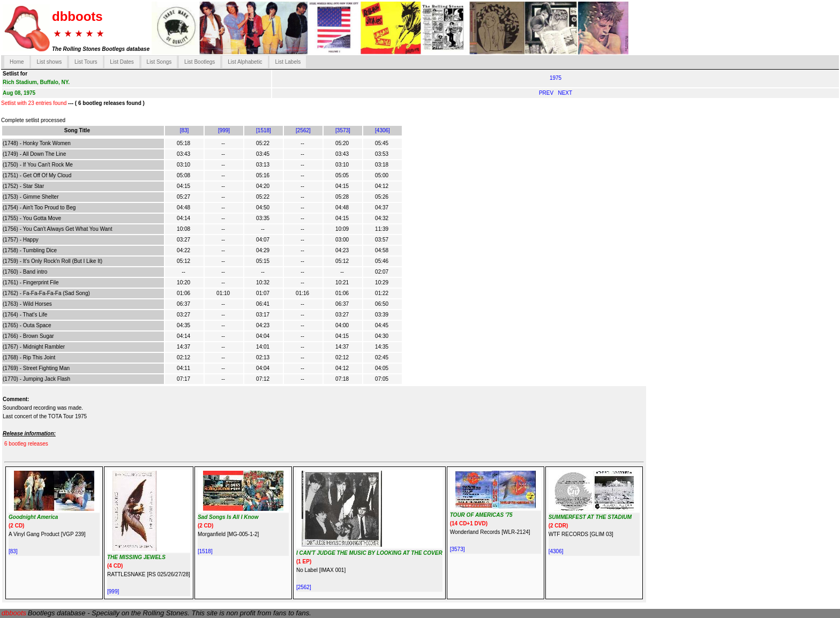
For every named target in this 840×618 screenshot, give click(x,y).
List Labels (288, 62)
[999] (224, 130)
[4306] (382, 130)
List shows (49, 62)
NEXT (565, 93)
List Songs (159, 62)
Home (17, 62)
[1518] (264, 130)
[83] (185, 130)
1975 (556, 78)
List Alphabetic (245, 62)
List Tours (86, 62)
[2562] (303, 130)
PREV (547, 93)
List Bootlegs (200, 62)
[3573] (343, 130)
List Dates (122, 62)
